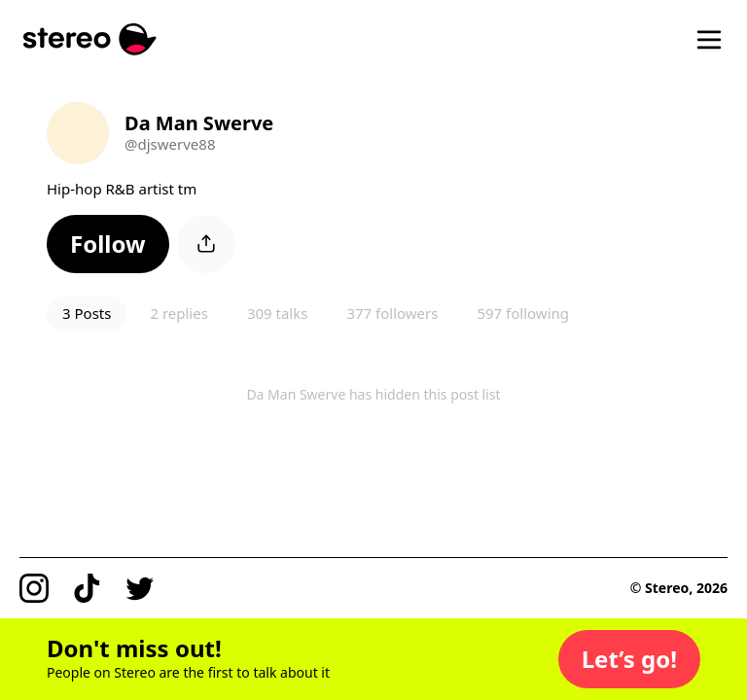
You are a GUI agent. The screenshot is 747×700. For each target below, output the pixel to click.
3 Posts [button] (87, 313)
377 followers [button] (392, 313)
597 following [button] (523, 313)
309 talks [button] (278, 313)
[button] (108, 244)
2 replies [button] (178, 313)
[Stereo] (90, 39)
